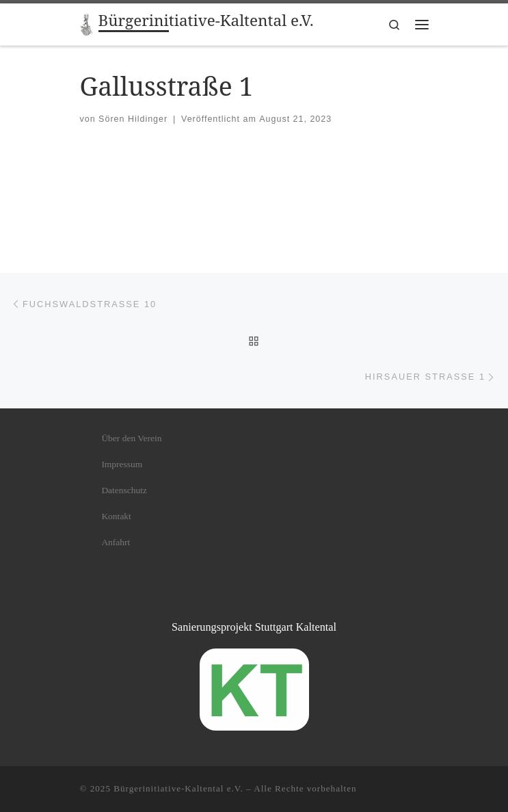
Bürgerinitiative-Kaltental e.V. (178, 788)
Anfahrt (116, 542)
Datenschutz (124, 490)
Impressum (122, 464)
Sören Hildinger (133, 119)
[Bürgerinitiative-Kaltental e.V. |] (87, 23)
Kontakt (116, 516)
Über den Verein (131, 438)
